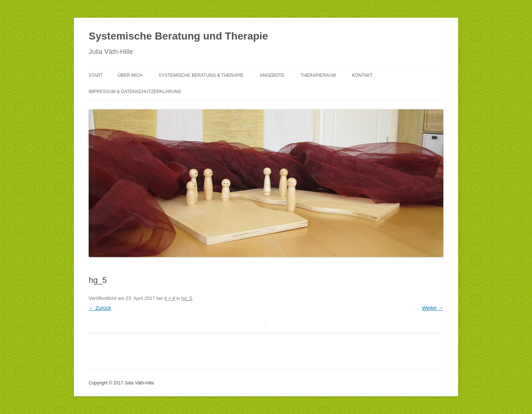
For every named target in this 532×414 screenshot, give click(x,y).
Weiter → (433, 308)
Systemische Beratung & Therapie (201, 75)
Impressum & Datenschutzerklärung (135, 92)
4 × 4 (169, 298)
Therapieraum (318, 75)
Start (96, 75)
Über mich (130, 75)
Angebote (272, 75)
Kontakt (362, 75)
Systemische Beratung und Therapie (178, 36)
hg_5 (187, 298)
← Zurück (100, 308)
